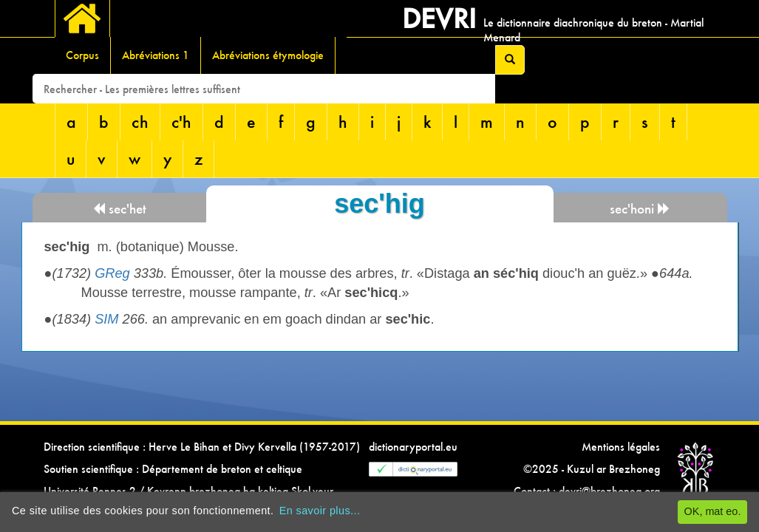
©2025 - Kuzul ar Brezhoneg (592, 469)
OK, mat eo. (713, 511)
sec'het (119, 209)
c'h (181, 122)
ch (140, 122)
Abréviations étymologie (268, 55)
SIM (106, 319)
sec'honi (640, 209)
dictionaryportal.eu (413, 447)
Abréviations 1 (156, 55)
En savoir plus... (320, 511)
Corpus (82, 55)
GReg (112, 273)
